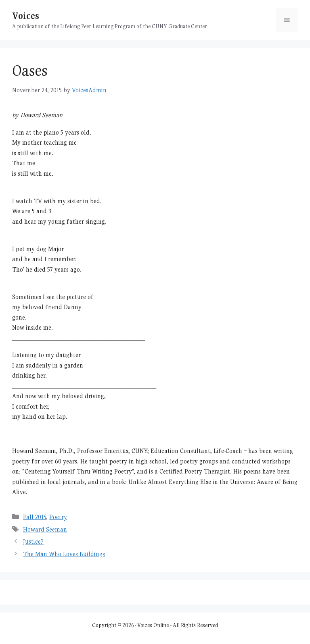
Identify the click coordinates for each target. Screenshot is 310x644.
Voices (26, 16)
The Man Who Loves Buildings (64, 554)
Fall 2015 (35, 517)
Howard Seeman (45, 529)
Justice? (33, 541)
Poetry (58, 517)
